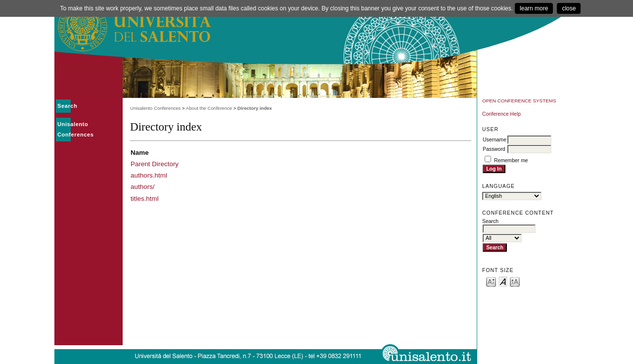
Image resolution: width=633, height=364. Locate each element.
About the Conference (209, 108)
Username (495, 140)
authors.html (149, 175)
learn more (534, 8)
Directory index (255, 108)
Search (67, 106)
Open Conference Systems (519, 101)
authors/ (143, 187)
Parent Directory (155, 164)
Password (494, 149)
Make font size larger (515, 281)
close (569, 8)
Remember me (511, 160)
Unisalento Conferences (155, 108)
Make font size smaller (491, 281)
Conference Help (501, 114)
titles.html (145, 199)
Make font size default (503, 281)
